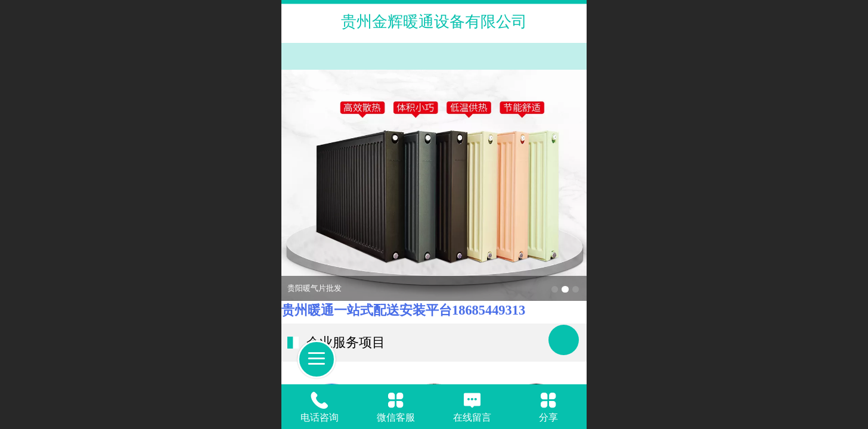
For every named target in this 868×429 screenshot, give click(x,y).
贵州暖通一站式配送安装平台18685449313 (403, 310)
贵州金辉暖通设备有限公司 (434, 21)
